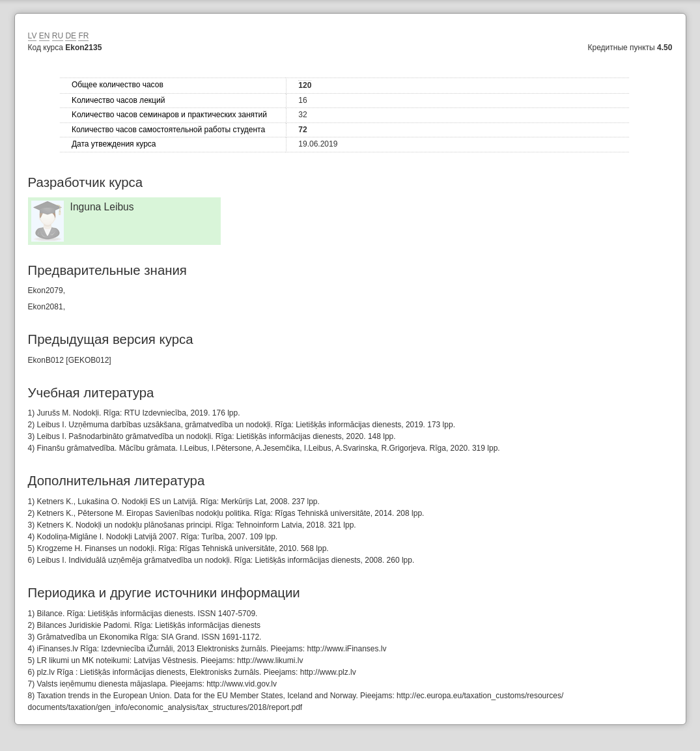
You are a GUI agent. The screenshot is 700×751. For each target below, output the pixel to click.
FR (83, 36)
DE (71, 36)
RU (58, 36)
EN (45, 36)
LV (33, 36)
